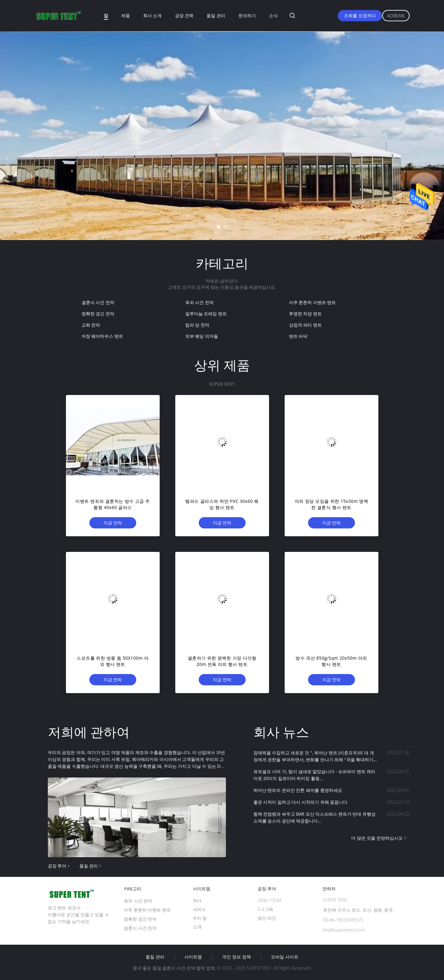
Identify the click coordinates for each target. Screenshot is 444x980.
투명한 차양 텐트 (305, 314)
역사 (197, 900)
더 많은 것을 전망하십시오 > (379, 838)
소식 (273, 15)
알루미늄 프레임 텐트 (206, 314)
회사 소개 (152, 15)
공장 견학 (184, 15)
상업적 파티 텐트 (305, 325)
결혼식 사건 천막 (98, 302)
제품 (126, 15)
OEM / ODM (269, 900)
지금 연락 (113, 523)
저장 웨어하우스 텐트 (102, 336)
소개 (197, 927)
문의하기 (247, 15)
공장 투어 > (59, 866)
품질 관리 (216, 15)
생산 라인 (267, 918)
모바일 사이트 (285, 957)
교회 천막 (91, 325)
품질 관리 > (90, 866)
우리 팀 (200, 918)
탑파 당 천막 (197, 325)
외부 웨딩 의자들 (202, 336)
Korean (396, 16)
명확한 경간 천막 (98, 314)
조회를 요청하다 (360, 15)
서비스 (199, 909)
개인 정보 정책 (236, 957)
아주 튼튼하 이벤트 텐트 (313, 302)
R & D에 (265, 909)
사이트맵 (193, 957)
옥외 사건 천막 (200, 302)
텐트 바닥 (298, 336)
